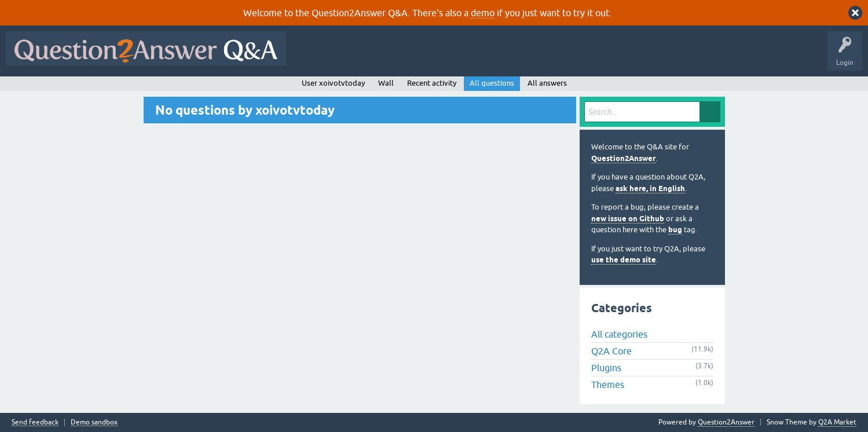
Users (523, 57)
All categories (619, 334)
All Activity (312, 57)
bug (675, 230)
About (649, 57)
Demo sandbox (94, 422)
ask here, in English (650, 188)
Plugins (606, 368)
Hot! (398, 57)
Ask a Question (572, 57)
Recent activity (432, 83)
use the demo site (624, 260)
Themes (608, 385)
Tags (487, 57)
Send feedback (35, 422)
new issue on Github (628, 219)
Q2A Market (837, 422)
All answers (547, 83)
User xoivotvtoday (333, 83)
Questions (358, 57)
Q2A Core (611, 351)
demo (483, 13)
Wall (386, 83)
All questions (492, 83)
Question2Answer (623, 158)
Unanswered (443, 57)
